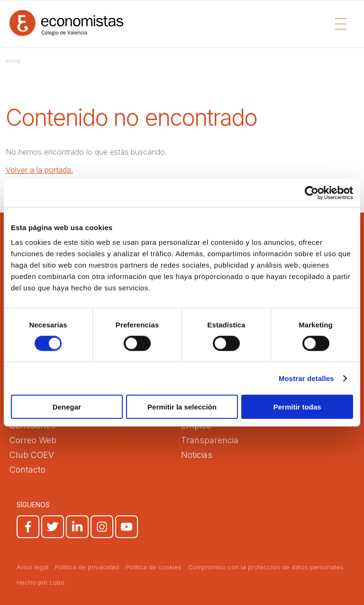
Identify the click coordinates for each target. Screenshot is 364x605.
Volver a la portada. (39, 170)
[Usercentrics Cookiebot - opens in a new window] (312, 193)
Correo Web (33, 440)
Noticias (197, 455)
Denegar (67, 407)
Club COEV (32, 455)
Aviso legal (32, 567)
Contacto (27, 470)
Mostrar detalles (306, 378)
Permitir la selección (182, 407)
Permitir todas (297, 407)
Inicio (13, 61)
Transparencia (210, 440)
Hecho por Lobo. (41, 582)
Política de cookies (154, 567)
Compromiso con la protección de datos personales (266, 567)
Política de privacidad (87, 567)
